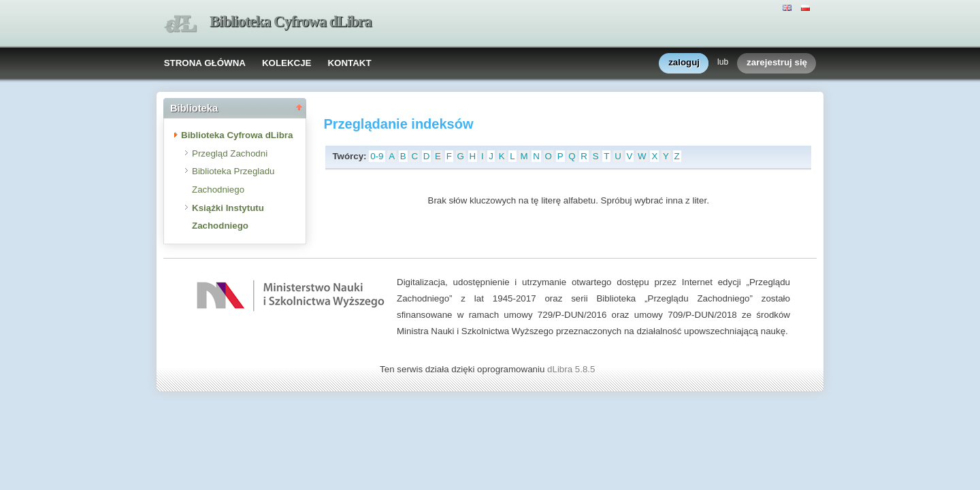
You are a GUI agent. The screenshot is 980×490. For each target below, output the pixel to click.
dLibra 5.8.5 (572, 369)
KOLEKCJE (287, 63)
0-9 (377, 156)
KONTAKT (349, 63)
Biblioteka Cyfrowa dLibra (291, 21)
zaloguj (684, 63)
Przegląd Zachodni (230, 153)
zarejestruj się (777, 63)
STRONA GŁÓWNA (205, 63)
